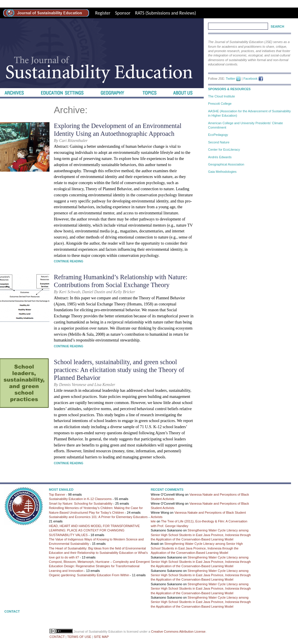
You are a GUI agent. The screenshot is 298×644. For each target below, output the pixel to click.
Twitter (230, 79)
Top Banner (57, 494)
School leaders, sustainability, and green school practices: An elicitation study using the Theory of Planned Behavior (119, 370)
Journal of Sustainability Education (98, 631)
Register (103, 13)
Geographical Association (226, 164)
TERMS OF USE (79, 637)
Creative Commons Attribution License (178, 631)
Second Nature (219, 142)
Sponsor (123, 13)
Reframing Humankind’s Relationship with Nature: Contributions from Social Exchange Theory (121, 281)
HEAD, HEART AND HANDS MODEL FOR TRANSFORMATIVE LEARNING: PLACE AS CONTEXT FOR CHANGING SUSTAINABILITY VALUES (94, 530)
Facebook (250, 79)
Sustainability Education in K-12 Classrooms (80, 499)
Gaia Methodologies (222, 172)
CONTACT (57, 637)
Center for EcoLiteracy (224, 150)
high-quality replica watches (67, 4)
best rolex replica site (20, 4)
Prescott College (220, 104)
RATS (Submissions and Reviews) (165, 13)
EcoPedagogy (218, 135)
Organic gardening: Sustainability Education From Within (89, 575)
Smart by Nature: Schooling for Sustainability (81, 504)
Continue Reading (69, 261)
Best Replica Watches (115, 4)
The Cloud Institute (221, 96)
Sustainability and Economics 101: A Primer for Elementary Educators (98, 517)
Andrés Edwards (220, 157)
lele (153, 521)
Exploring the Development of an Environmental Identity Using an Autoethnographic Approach (118, 130)
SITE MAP (101, 637)
